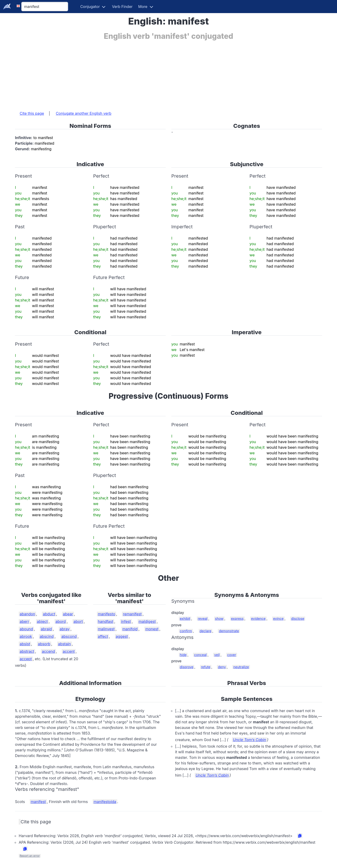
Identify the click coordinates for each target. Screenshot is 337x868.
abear (68, 614)
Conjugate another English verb (83, 113)
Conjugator (90, 7)
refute (206, 667)
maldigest (147, 621)
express (237, 619)
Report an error (30, 856)
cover (232, 655)
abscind (47, 636)
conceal (200, 655)
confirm (186, 631)
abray (65, 629)
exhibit (185, 619)
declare (206, 631)
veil (217, 655)
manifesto (106, 614)
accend (48, 651)
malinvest (106, 629)
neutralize (241, 667)
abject (42, 621)
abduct (49, 614)
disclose (298, 619)
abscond (69, 636)
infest (126, 621)
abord (61, 621)
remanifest (132, 614)
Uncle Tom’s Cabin (249, 740)
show (219, 619)
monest (152, 629)
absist (25, 644)
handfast (106, 621)
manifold (130, 629)
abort (78, 621)
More (143, 7)
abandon (27, 614)
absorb (44, 644)
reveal (203, 619)
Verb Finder (122, 7)
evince (278, 619)
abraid (46, 629)
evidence (258, 619)
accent (69, 651)
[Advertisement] (155, 73)
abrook (26, 636)
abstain (64, 644)
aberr (24, 621)
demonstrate (229, 631)
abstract (27, 651)
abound (26, 629)
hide (183, 655)
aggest (122, 636)
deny (222, 667)
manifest (38, 802)
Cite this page (32, 113)
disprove (187, 667)
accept (26, 659)
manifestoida (105, 802)
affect (103, 636)
